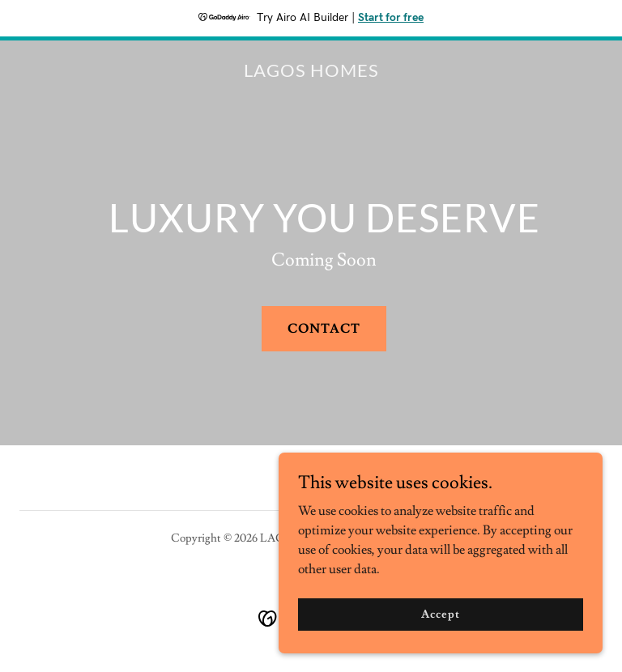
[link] (311, 73)
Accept (440, 647)
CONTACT (324, 329)
